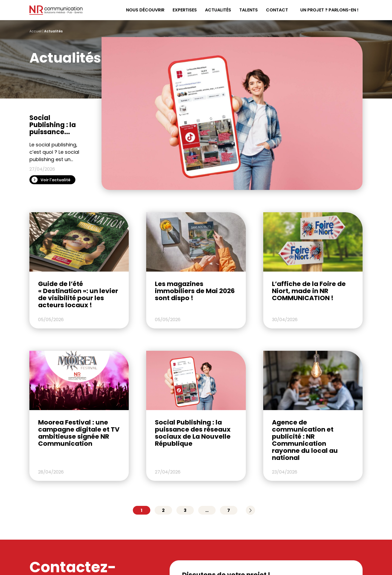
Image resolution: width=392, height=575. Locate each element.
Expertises (185, 10)
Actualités (218, 10)
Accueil (36, 31)
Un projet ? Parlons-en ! (329, 10)
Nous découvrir (145, 10)
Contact (277, 10)
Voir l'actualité (56, 180)
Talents (249, 10)
